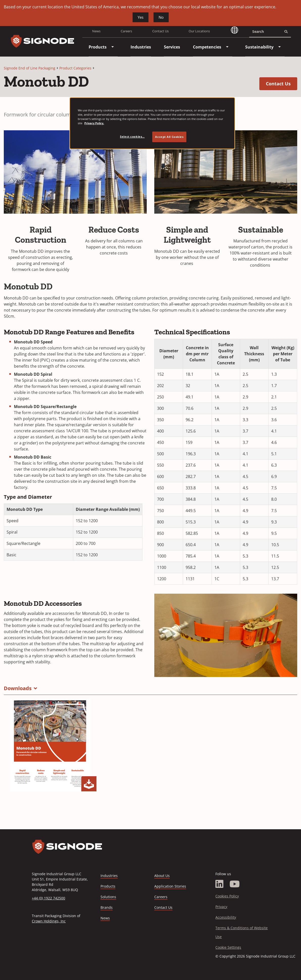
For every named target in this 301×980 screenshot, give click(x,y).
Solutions (108, 897)
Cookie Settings (228, 947)
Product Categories (75, 68)
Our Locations (199, 31)
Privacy (221, 907)
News (96, 31)
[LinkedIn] (219, 884)
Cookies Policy (227, 896)
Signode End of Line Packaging (30, 68)
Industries (109, 876)
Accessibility (226, 917)
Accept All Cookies (169, 137)
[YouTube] (235, 884)
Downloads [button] (18, 688)
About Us (162, 876)
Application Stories (170, 886)
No (161, 17)
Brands (107, 907)
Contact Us (160, 31)
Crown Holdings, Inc (49, 921)
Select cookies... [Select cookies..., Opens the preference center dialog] (132, 136)
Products (108, 886)
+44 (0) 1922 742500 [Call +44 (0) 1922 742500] (48, 898)
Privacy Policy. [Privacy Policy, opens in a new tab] (94, 123)
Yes (141, 17)
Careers (126, 31)
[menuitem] (98, 47)
